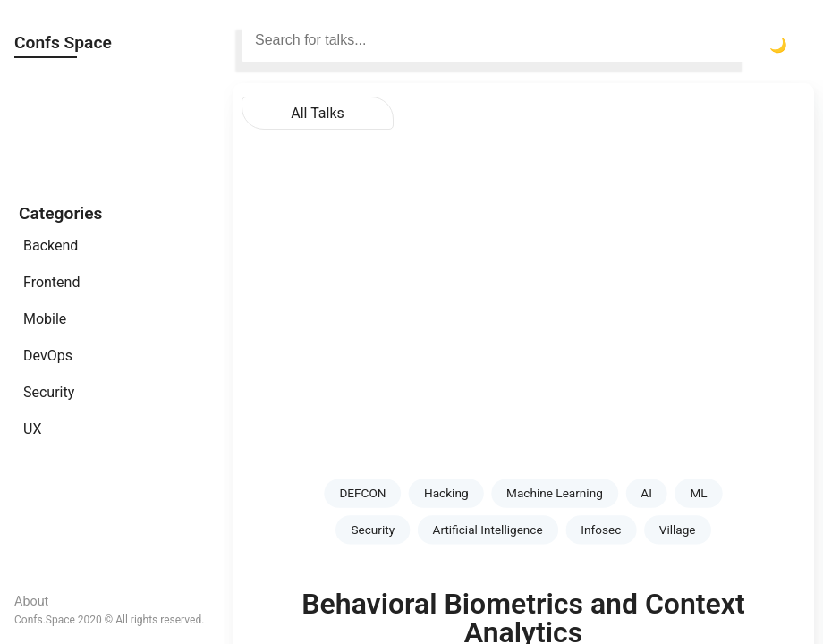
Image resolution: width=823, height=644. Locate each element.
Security (49, 392)
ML (698, 493)
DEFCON (362, 493)
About (31, 602)
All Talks (318, 113)
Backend (51, 246)
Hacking (446, 493)
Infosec (601, 530)
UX (32, 429)
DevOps (48, 356)
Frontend (51, 282)
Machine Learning (555, 493)
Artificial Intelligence (488, 530)
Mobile (45, 319)
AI (646, 493)
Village (678, 530)
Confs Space (63, 42)
